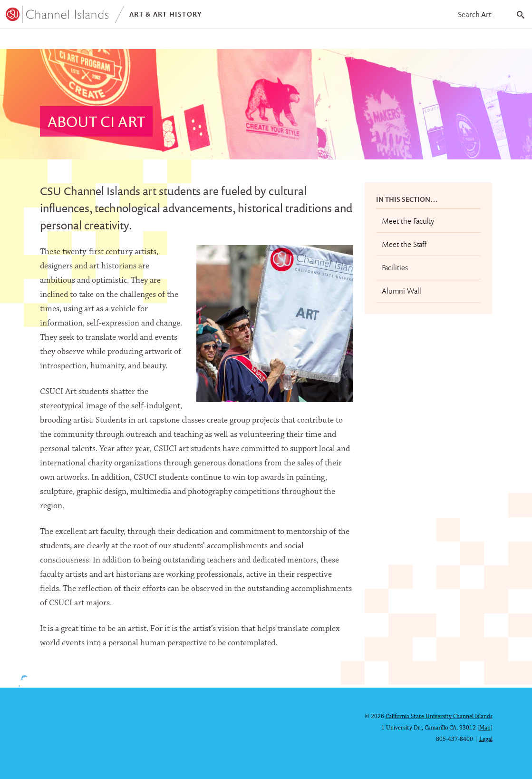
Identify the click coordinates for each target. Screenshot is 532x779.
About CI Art (234, 40)
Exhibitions (168, 40)
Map (485, 728)
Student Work (98, 40)
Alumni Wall (401, 294)
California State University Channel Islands (439, 716)
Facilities (395, 270)
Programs (30, 40)
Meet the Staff (404, 247)
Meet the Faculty (408, 224)
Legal (486, 739)
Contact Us (299, 40)
